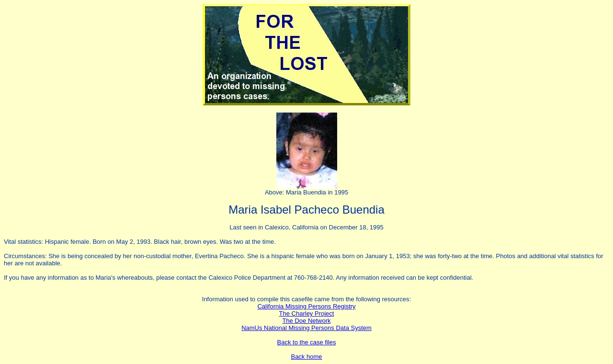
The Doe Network (306, 321)
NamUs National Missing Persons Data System (306, 328)
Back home (306, 357)
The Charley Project (307, 313)
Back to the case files (307, 342)
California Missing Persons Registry (306, 306)
